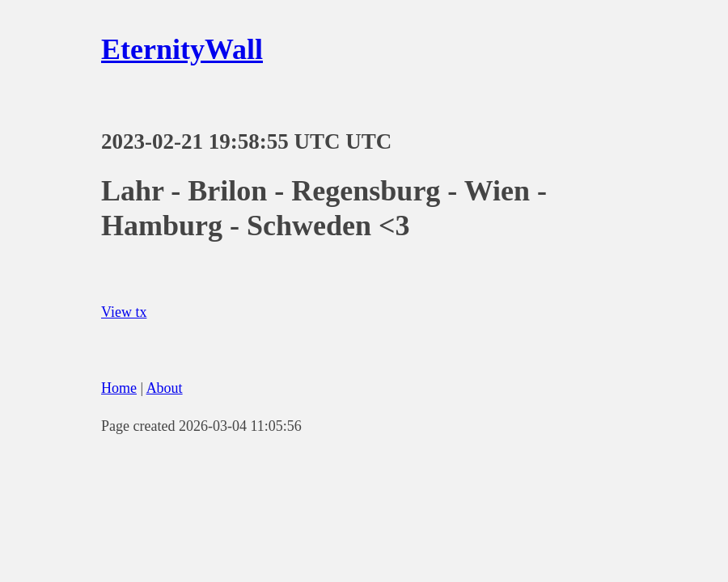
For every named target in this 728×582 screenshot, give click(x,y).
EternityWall (182, 49)
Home (119, 388)
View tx (124, 312)
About (165, 388)
